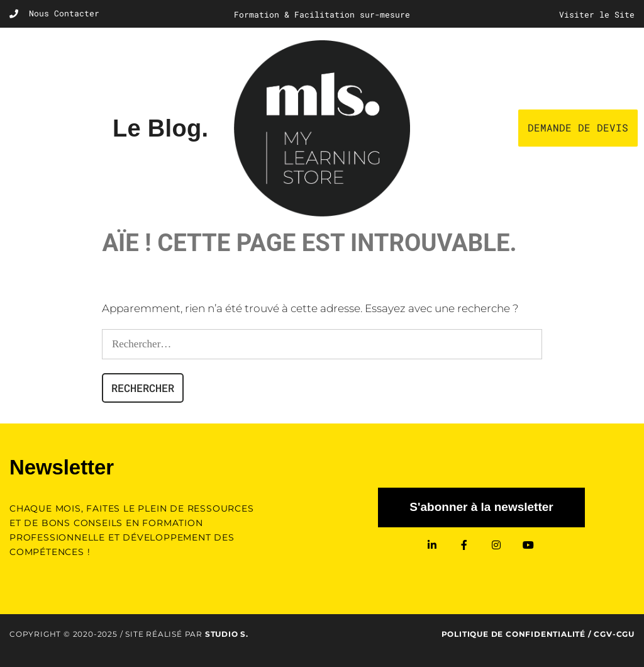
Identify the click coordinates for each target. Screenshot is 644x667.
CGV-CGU (614, 634)
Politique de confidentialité (514, 634)
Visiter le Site (597, 14)
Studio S (225, 634)
